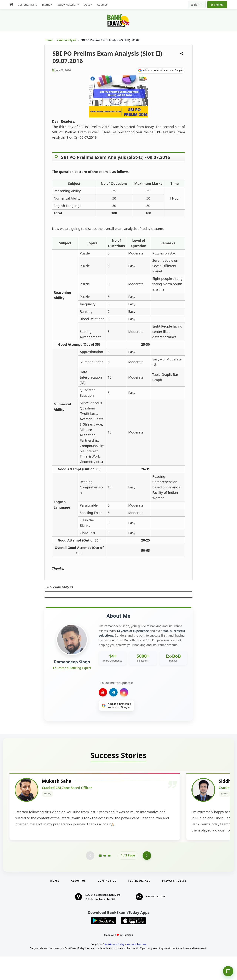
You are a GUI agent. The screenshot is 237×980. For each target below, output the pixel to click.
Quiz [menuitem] (87, 4)
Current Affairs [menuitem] (27, 4)
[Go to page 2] (105, 879)
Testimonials (139, 904)
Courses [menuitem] (102, 4)
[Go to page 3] (109, 879)
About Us (79, 904)
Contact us (107, 904)
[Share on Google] (160, 70)
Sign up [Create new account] (217, 5)
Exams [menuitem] (46, 4)
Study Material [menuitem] (67, 4)
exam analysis (67, 40)
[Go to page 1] (100, 879)
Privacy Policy (174, 904)
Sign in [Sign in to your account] (197, 5)
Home (49, 40)
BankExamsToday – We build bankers (125, 968)
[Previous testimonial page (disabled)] (90, 879)
